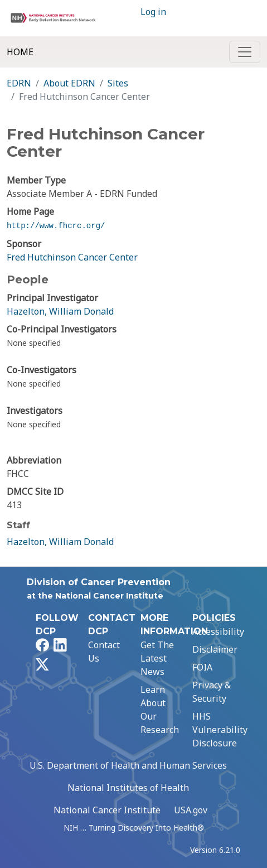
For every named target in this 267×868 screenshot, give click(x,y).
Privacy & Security (212, 692)
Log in (153, 12)
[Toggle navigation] (245, 52)
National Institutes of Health (128, 788)
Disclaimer (215, 649)
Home (20, 52)
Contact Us (104, 652)
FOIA (202, 667)
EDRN (19, 83)
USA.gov (191, 810)
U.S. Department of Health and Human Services (128, 765)
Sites (118, 83)
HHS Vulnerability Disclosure (220, 730)
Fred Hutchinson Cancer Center (72, 257)
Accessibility (218, 631)
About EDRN (69, 83)
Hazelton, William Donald (60, 311)
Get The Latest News (157, 658)
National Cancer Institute (107, 810)
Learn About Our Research (160, 710)
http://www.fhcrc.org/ (56, 226)
